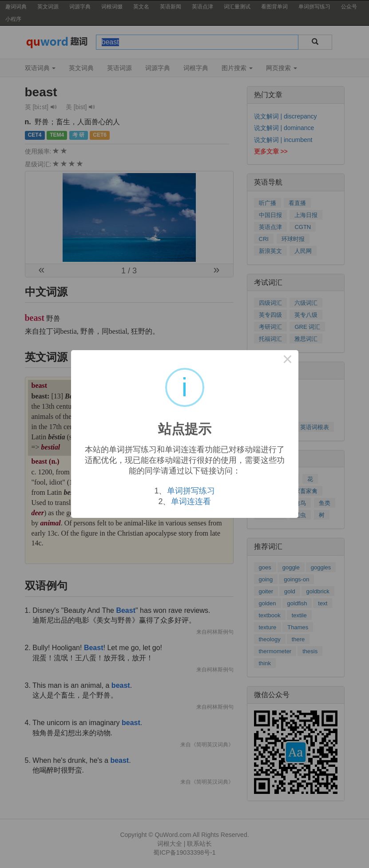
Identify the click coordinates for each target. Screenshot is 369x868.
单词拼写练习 (191, 491)
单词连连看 (191, 501)
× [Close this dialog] (288, 361)
